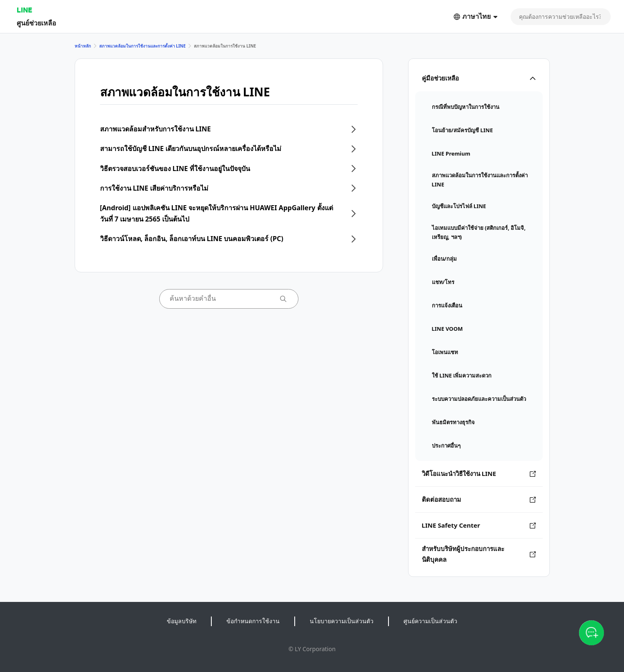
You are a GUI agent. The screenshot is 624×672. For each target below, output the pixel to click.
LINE (24, 10)
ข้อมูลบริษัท (182, 621)
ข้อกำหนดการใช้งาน (253, 621)
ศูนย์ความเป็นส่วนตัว (430, 621)
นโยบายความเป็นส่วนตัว (342, 621)
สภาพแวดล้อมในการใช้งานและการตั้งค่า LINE (143, 46)
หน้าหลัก (83, 46)
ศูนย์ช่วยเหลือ (36, 23)
